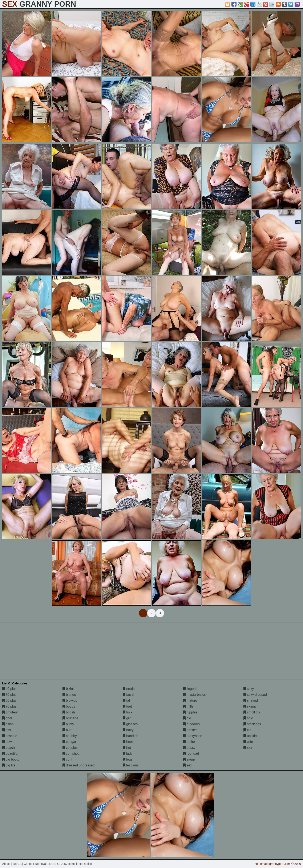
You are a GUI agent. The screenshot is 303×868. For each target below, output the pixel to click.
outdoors (191, 724)
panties (190, 730)
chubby (70, 736)
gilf (127, 718)
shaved (251, 701)
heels (129, 742)
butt (67, 730)
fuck (128, 712)
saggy (189, 759)
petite (189, 742)
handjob (131, 736)
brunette (70, 718)
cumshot (71, 754)
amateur (10, 712)
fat (126, 701)
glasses (130, 724)
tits (247, 730)
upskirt (250, 736)
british (69, 712)
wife (248, 742)
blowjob (70, 701)
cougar (69, 742)
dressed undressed (79, 765)
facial (129, 695)
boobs (69, 706)
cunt (67, 759)
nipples (190, 712)
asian (8, 724)
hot (127, 748)
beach (8, 748)
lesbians (131, 765)
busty (68, 724)
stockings (252, 724)
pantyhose (193, 736)
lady (128, 754)
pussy (189, 748)
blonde (69, 695)
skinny (250, 706)
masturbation (195, 695)
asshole (10, 736)
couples (70, 748)
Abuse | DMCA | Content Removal (24, 864)
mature (190, 701)
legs (128, 759)
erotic (129, 689)
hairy (128, 730)
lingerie (190, 689)
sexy (249, 689)
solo (248, 718)
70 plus (9, 706)
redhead (191, 754)
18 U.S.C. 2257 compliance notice (70, 864)
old (187, 718)
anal (7, 718)
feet (127, 706)
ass (6, 730)
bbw (7, 742)
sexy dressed (255, 695)
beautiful (10, 754)
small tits (252, 712)
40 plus (9, 689)
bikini (68, 689)
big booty (11, 759)
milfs (188, 706)
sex (187, 765)
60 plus (9, 701)
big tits (9, 765)
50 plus (9, 695)
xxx (248, 748)
